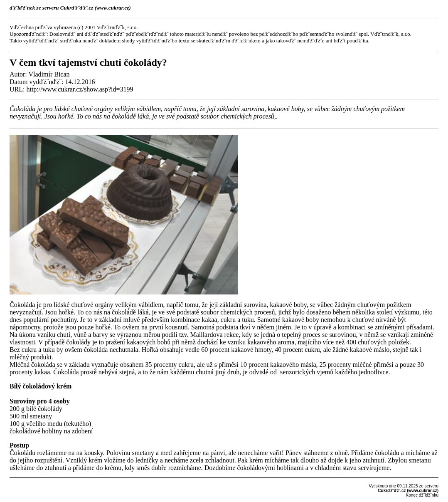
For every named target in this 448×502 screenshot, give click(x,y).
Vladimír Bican (49, 74)
